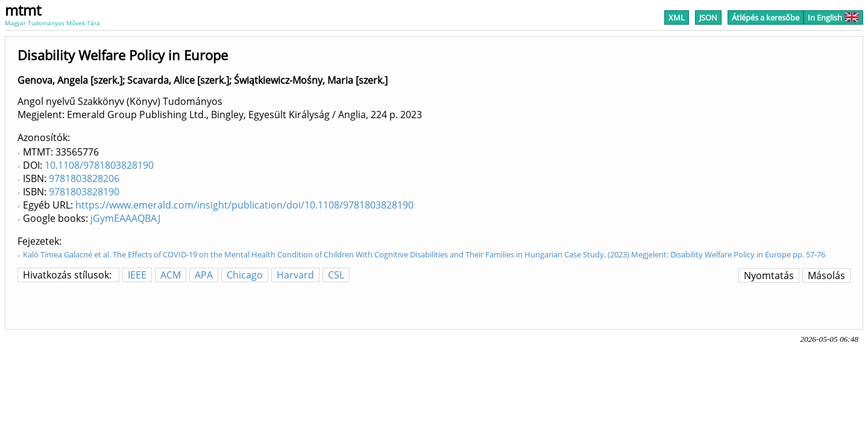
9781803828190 (84, 192)
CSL (336, 275)
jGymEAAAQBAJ (125, 218)
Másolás (826, 275)
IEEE (137, 275)
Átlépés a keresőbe (766, 17)
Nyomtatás (769, 275)
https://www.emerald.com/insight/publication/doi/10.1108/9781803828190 (244, 205)
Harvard (295, 275)
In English (833, 17)
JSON (708, 17)
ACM (171, 275)
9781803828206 (84, 178)
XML (677, 17)
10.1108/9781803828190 (99, 165)
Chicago (245, 275)
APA (204, 275)
